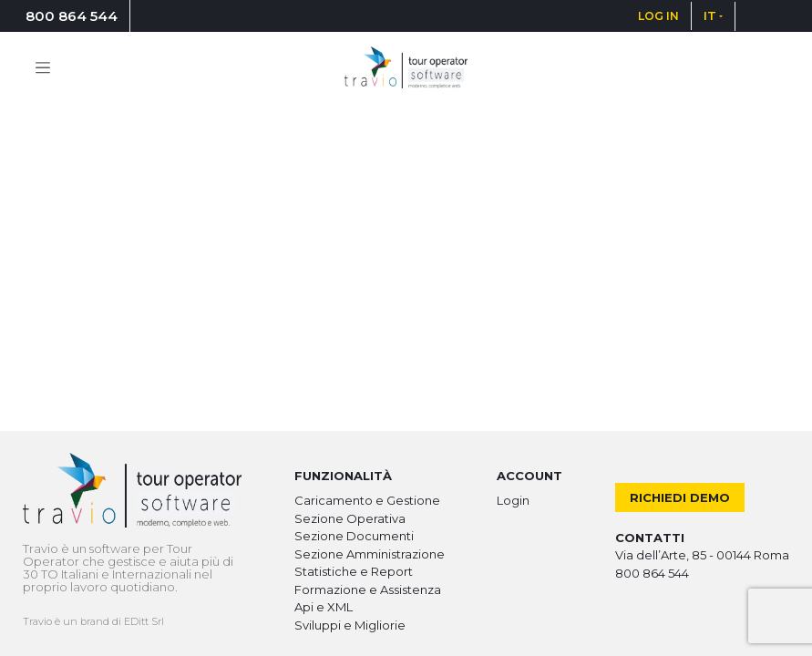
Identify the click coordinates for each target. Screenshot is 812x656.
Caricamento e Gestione (367, 500)
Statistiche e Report (354, 571)
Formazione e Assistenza (368, 589)
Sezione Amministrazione (370, 554)
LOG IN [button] (658, 16)
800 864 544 (72, 16)
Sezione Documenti (354, 536)
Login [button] (513, 500)
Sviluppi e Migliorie (350, 625)
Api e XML (324, 607)
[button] (713, 16)
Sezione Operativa (350, 518)
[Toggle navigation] (43, 67)
